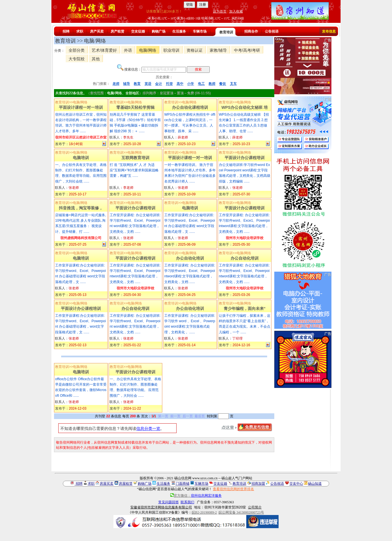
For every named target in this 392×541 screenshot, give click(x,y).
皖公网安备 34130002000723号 (241, 512)
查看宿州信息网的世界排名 (233, 489)
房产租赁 (117, 31)
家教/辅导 (218, 50)
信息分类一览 (148, 428)
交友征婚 (138, 31)
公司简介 (255, 507)
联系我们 (187, 502)
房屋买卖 (107, 484)
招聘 (66, 31)
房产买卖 (97, 31)
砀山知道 (315, 484)
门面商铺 (183, 484)
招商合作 (251, 31)
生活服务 (179, 31)
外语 (128, 50)
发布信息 (329, 31)
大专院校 (77, 59)
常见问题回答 (169, 502)
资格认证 (195, 50)
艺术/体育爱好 (104, 50)
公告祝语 (272, 31)
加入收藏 (236, 11)
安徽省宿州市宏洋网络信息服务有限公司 (161, 507)
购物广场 (159, 31)
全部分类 (77, 50)
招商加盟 (258, 484)
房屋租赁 (126, 484)
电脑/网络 (148, 50)
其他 (96, 59)
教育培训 (226, 32)
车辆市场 (200, 31)
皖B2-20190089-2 (204, 512)
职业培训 (171, 50)
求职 (80, 31)
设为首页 (220, 11)
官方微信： (196, 496)
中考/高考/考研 (247, 50)
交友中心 (296, 484)
